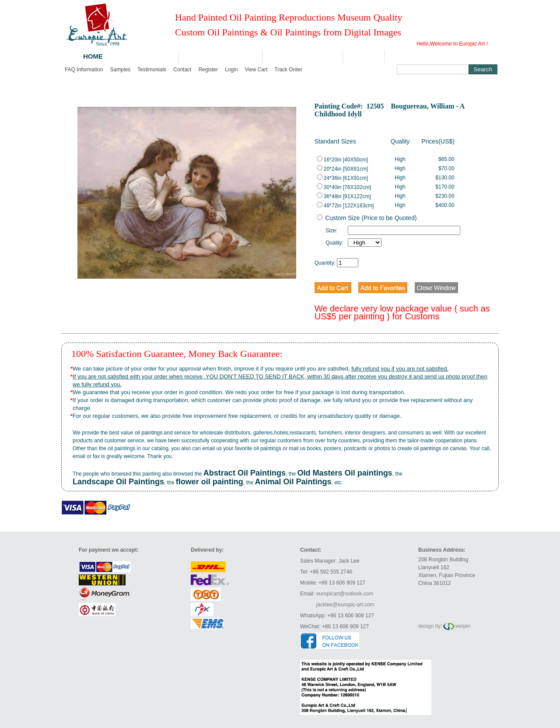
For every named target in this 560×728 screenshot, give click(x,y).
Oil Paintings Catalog (143, 56)
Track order (288, 70)
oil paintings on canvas (440, 448)
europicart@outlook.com (345, 594)
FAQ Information (84, 70)
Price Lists (364, 56)
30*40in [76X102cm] (344, 187)
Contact (182, 70)
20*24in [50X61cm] (342, 169)
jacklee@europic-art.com (345, 605)
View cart (256, 70)
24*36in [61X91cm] (342, 178)
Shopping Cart (423, 56)
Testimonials (152, 70)
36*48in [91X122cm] (344, 196)
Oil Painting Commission (303, 56)
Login (231, 70)
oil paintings (149, 433)
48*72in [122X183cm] (345, 206)
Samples (120, 70)
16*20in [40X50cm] (342, 160)
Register (208, 70)
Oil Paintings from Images (220, 56)
